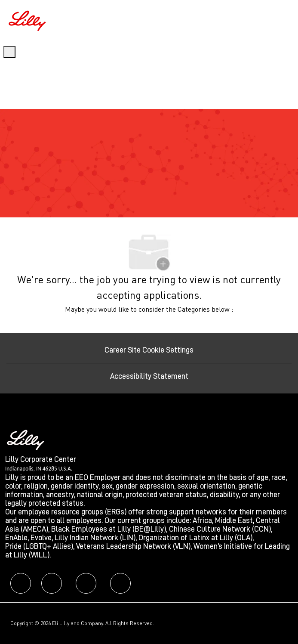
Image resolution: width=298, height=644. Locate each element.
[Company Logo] (28, 20)
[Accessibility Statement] (149, 376)
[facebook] (21, 583)
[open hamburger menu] (9, 52)
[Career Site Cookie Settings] (149, 350)
